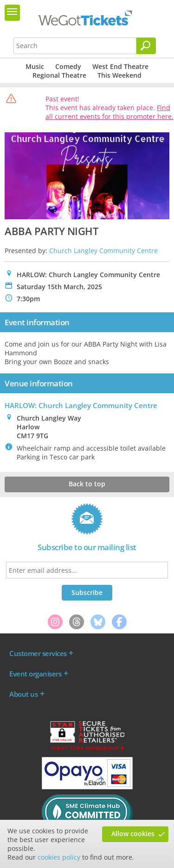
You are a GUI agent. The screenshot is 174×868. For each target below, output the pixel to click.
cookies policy (59, 857)
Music (35, 66)
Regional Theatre (59, 75)
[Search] (146, 46)
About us (23, 694)
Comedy (68, 66)
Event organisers (35, 674)
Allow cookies (133, 834)
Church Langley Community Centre (103, 251)
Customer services (38, 653)
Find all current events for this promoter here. (110, 112)
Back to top (87, 484)
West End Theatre (120, 66)
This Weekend (119, 75)
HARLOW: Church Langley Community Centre (81, 405)
